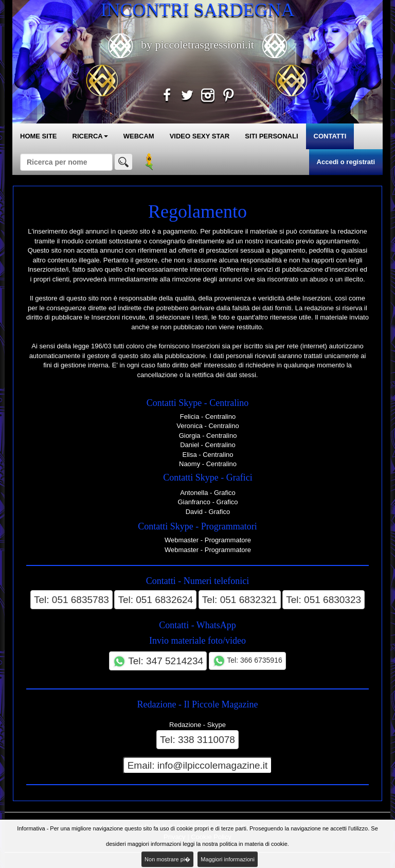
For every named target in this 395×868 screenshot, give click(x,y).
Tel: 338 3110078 (197, 740)
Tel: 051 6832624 (155, 600)
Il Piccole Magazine (221, 704)
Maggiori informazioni (228, 859)
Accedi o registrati (346, 162)
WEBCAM (139, 136)
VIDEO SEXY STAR (200, 136)
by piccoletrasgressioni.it (198, 45)
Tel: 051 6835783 (71, 600)
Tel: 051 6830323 (324, 600)
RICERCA (90, 136)
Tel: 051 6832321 (240, 600)
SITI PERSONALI (271, 136)
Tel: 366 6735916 (247, 661)
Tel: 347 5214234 (158, 661)
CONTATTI (330, 136)
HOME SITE (39, 136)
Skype (217, 725)
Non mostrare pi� (167, 859)
